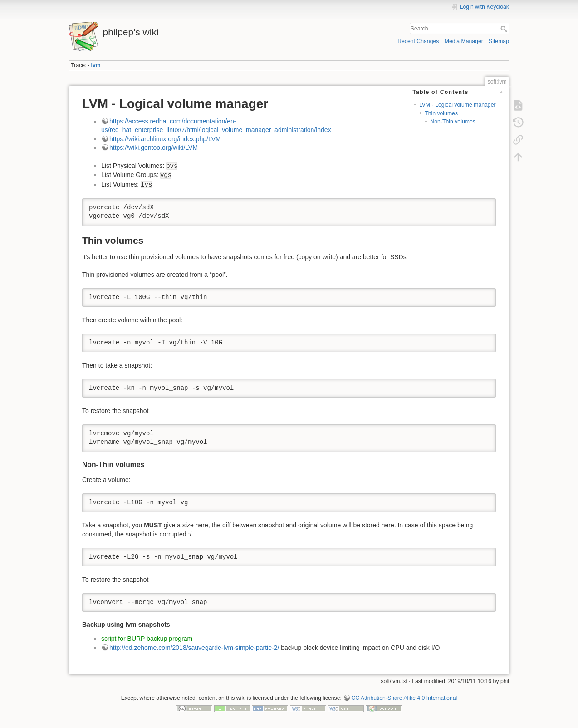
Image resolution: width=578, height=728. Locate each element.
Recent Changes (418, 41)
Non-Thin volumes (453, 122)
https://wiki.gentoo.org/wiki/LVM (154, 148)
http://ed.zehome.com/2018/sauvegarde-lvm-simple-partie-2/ (194, 648)
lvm (96, 65)
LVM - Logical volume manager (458, 105)
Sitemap (499, 41)
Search (505, 29)
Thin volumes (441, 113)
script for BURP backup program (147, 639)
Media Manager (464, 41)
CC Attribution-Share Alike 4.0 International (404, 698)
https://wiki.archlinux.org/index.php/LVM (165, 139)
